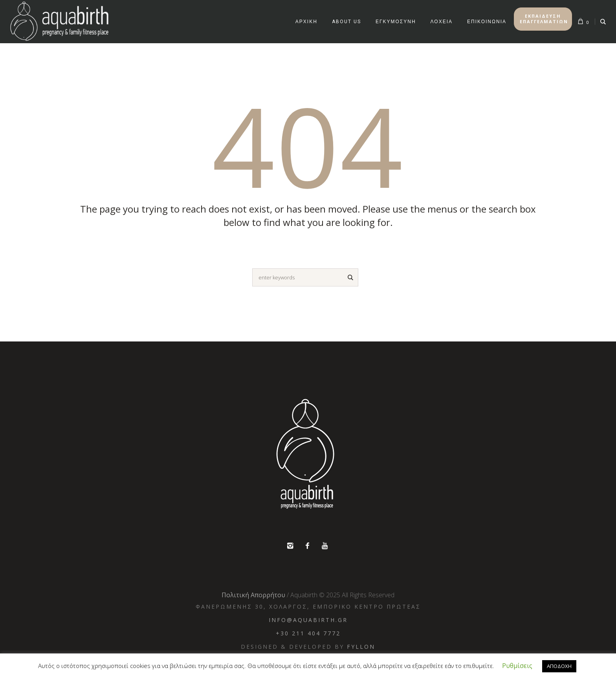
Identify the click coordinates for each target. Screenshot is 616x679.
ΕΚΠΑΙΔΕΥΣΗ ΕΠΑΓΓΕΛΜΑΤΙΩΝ (544, 19)
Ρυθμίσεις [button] (517, 666)
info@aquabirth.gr (308, 620)
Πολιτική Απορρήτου (253, 595)
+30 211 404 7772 (308, 633)
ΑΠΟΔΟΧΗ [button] (559, 666)
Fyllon (361, 647)
